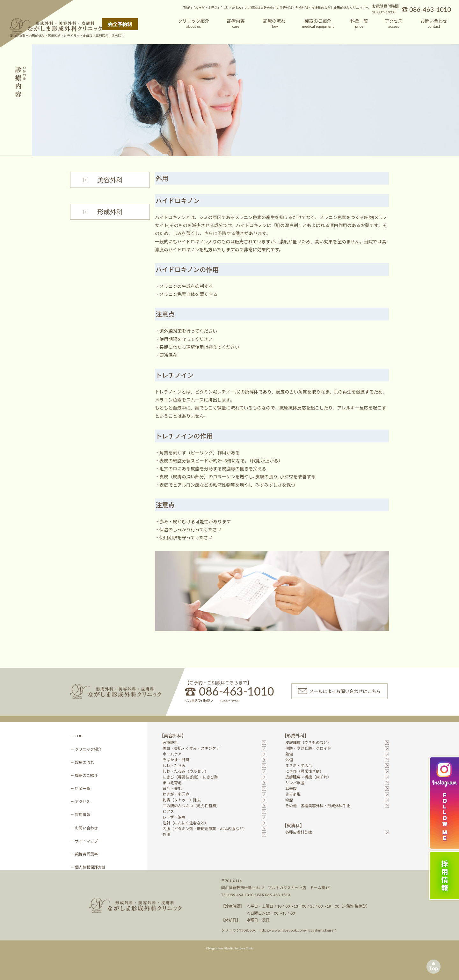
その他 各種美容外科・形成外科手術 (318, 806)
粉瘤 (289, 800)
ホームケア (172, 754)
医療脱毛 (170, 743)
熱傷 (289, 754)
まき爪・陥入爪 (299, 766)
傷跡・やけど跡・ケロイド (308, 748)
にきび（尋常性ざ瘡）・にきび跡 (190, 777)
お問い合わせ (434, 24)
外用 (166, 834)
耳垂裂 (291, 788)
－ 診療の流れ (82, 762)
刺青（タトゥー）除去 (182, 800)
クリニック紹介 (193, 24)
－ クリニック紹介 (86, 749)
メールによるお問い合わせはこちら (345, 691)
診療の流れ (274, 24)
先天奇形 (293, 794)
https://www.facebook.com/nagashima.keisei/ (298, 930)
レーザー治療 (174, 817)
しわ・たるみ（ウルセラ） (186, 771)
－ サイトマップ (84, 841)
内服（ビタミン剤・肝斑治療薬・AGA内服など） (205, 829)
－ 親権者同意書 (84, 854)
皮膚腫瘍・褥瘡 (308, 777)
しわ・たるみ (174, 766)
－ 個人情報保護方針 (88, 867)
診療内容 (236, 24)
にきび (304, 771)
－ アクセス (80, 802)
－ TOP (76, 736)
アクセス (394, 24)
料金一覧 (359, 24)
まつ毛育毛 (172, 783)
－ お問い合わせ (84, 828)
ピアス (168, 811)
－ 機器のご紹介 (84, 775)
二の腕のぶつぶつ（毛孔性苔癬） (191, 806)
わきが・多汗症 (176, 794)
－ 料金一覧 (80, 788)
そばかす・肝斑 (176, 760)
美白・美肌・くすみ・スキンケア (191, 748)
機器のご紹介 (318, 24)
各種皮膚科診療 (299, 832)
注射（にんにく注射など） (186, 823)
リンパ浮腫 (295, 783)
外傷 (289, 760)
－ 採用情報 (80, 815)
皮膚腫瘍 (308, 743)
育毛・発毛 (172, 788)
